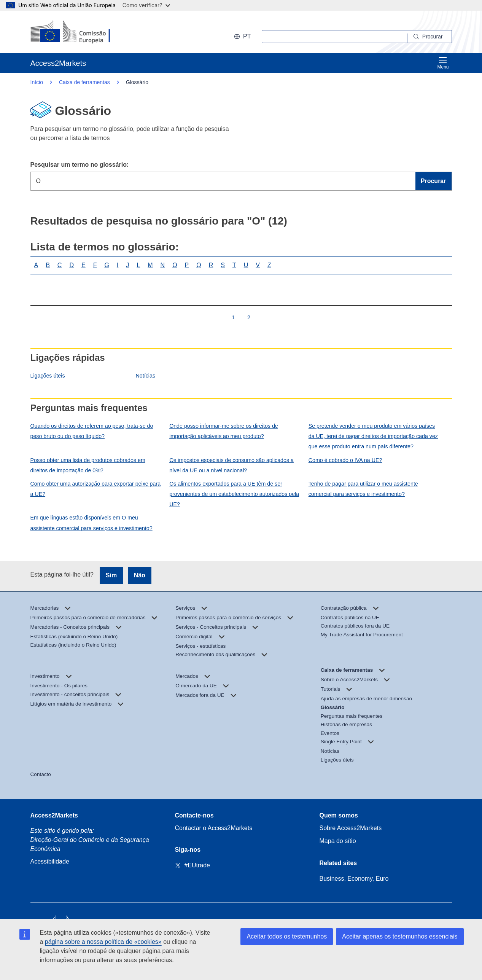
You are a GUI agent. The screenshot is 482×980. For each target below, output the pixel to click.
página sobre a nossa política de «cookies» (103, 942)
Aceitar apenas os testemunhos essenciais (400, 936)
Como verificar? (146, 5)
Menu (443, 63)
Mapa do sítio (338, 841)
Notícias (146, 376)
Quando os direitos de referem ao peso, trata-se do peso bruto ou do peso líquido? (92, 431)
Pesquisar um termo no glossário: (80, 165)
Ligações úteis (48, 376)
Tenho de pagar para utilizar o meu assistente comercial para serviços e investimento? (363, 489)
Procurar (433, 181)
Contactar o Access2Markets (214, 828)
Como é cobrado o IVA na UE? (345, 460)
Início (37, 82)
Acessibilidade (50, 861)
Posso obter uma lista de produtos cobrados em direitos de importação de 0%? (88, 465)
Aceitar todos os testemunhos (287, 936)
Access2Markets (54, 815)
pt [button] (242, 36)
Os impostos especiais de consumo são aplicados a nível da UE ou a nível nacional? (231, 465)
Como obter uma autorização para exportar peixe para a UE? (96, 489)
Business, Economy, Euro (354, 879)
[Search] (430, 37)
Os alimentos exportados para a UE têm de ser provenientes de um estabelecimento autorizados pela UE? (234, 494)
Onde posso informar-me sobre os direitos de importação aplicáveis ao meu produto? (224, 431)
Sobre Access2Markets (351, 828)
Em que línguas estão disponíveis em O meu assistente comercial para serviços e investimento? (91, 523)
